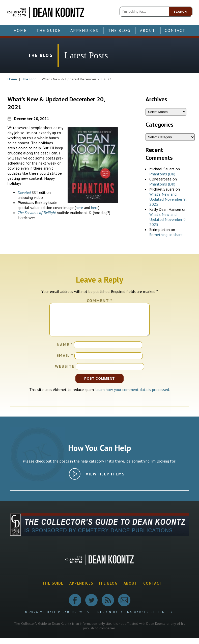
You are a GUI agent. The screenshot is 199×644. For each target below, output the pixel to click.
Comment (100, 301)
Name (65, 351)
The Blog (119, 30)
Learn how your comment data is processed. (133, 396)
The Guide (49, 30)
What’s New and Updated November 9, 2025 (168, 199)
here (79, 208)
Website (65, 372)
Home (20, 30)
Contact (175, 30)
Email (65, 361)
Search (180, 12)
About (148, 30)
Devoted (24, 192)
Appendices (84, 30)
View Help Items (105, 480)
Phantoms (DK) (162, 174)
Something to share (166, 235)
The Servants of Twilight (37, 213)
